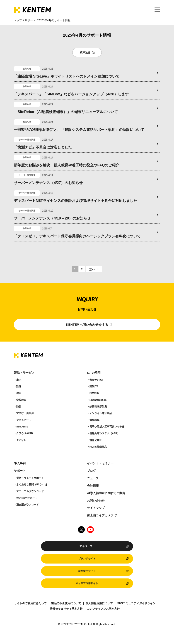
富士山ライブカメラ (100, 515)
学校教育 (21, 400)
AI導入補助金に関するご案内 (106, 493)
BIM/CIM (94, 393)
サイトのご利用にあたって (30, 603)
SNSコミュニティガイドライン (137, 603)
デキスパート (24, 420)
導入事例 (20, 463)
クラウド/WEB (25, 433)
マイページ (86, 546)
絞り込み (85, 52)
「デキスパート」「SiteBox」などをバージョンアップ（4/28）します (71, 94)
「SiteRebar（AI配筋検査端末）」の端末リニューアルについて (66, 112)
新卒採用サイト (87, 571)
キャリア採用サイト (87, 583)
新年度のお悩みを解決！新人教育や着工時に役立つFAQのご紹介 (66, 165)
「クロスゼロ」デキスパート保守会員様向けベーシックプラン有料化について (77, 236)
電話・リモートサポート (30, 478)
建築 (19, 393)
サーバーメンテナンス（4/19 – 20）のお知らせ (52, 218)
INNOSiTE (22, 427)
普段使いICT (97, 380)
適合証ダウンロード (28, 505)
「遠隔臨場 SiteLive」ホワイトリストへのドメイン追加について (67, 76)
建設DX (94, 386)
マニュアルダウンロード (30, 491)
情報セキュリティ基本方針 (66, 609)
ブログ (91, 471)
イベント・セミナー (100, 463)
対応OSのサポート (27, 498)
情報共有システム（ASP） (105, 433)
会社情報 (93, 486)
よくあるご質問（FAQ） (30, 484)
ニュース (93, 478)
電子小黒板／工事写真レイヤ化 (107, 427)
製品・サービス (24, 373)
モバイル (21, 440)
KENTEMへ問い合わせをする (87, 325)
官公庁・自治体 (25, 413)
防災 (19, 406)
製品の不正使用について (66, 603)
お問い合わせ (96, 501)
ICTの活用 (94, 373)
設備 (19, 386)
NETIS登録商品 (98, 447)
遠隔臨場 (94, 420)
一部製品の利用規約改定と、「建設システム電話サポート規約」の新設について (79, 130)
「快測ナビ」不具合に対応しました (43, 147)
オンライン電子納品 (101, 413)
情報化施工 (96, 440)
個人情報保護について (99, 603)
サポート (30, 20)
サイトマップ (96, 508)
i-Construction (98, 400)
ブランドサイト (87, 559)
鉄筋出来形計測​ (98, 406)
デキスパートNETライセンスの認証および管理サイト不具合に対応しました (75, 201)
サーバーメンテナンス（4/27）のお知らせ (48, 183)
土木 (19, 380)
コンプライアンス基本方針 (103, 609)
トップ (18, 20)
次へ (92, 269)
